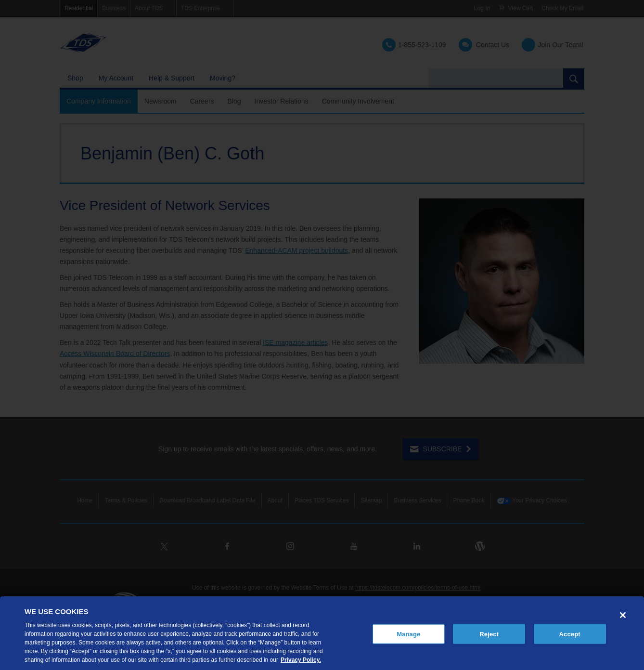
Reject (489, 634)
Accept (570, 634)
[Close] (623, 615)
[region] (322, 633)
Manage (408, 634)
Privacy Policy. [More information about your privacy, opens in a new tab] (301, 660)
